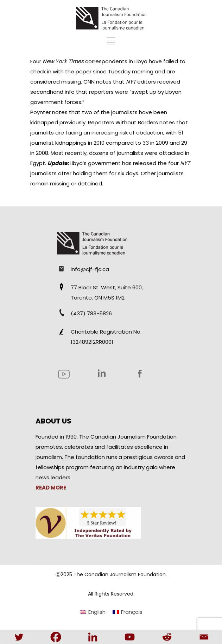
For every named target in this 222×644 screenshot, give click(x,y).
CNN (90, 82)
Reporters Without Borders (124, 122)
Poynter (41, 112)
